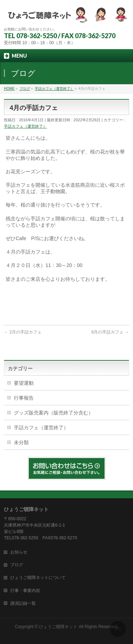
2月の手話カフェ (23, 332)
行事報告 (24, 398)
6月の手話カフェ (110, 332)
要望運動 (24, 383)
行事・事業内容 (25, 591)
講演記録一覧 (23, 603)
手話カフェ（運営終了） (25, 126)
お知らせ (19, 552)
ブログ (17, 565)
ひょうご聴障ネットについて (38, 578)
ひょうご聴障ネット (58, 627)
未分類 (21, 442)
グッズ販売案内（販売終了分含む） (54, 413)
